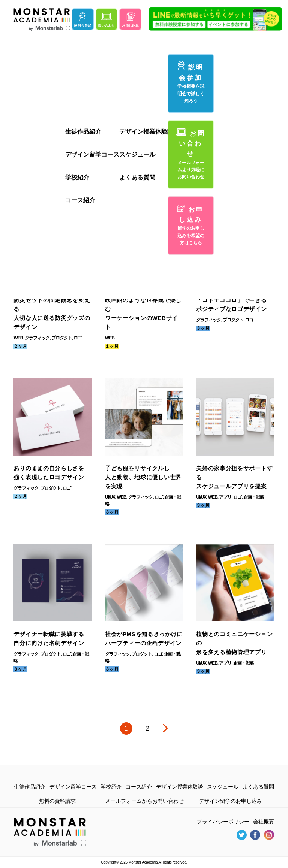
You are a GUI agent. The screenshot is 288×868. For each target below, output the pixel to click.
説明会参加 (191, 83)
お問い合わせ (191, 155)
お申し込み (191, 226)
